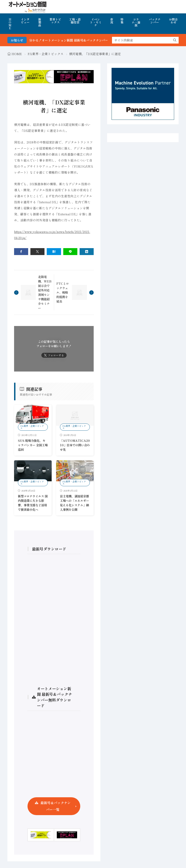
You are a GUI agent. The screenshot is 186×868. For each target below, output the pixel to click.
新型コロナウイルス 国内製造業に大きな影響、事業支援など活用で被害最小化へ (33, 503)
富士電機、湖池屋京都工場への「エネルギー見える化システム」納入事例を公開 (74, 503)
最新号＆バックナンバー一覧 (56, 806)
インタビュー (25, 21)
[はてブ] (54, 252)
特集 (122, 21)
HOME (10, 24)
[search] (175, 40)
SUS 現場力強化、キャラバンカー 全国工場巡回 (33, 445)
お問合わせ (173, 21)
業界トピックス (55, 21)
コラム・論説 (136, 22)
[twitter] (37, 252)
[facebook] (21, 252)
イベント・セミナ (96, 22)
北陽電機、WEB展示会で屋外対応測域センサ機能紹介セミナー (45, 292)
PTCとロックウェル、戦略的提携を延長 (63, 292)
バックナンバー (155, 21)
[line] (70, 252)
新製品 (40, 22)
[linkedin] (87, 252)
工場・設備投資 (75, 21)
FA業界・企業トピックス (46, 54)
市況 (112, 21)
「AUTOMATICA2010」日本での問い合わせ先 (75, 445)
